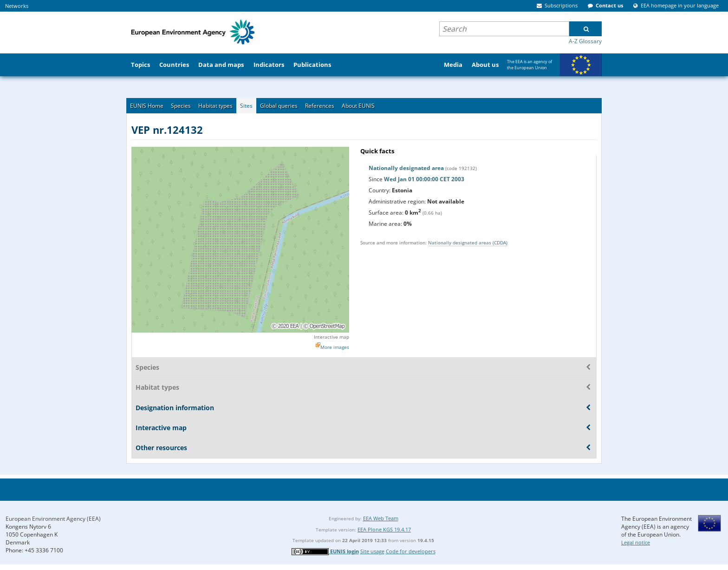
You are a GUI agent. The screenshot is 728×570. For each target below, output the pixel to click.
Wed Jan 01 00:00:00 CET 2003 (424, 179)
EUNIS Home (147, 106)
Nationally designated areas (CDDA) (468, 242)
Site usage (372, 551)
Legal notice (636, 542)
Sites (246, 106)
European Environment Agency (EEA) (53, 519)
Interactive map (331, 337)
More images (335, 347)
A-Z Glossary (585, 41)
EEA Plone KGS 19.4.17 (384, 529)
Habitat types (215, 106)
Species (181, 106)
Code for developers (411, 551)
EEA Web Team (381, 518)
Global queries (279, 106)
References (320, 106)
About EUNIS (358, 106)
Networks (17, 6)
